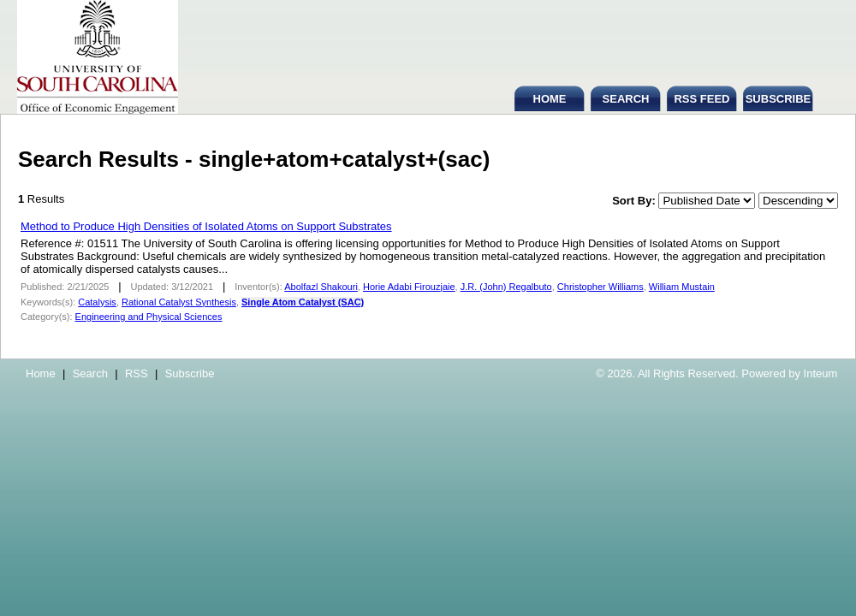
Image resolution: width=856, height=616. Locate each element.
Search (90, 373)
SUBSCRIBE (779, 99)
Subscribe (190, 373)
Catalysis (97, 302)
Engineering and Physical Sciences (149, 317)
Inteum (821, 373)
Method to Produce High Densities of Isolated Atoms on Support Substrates (206, 226)
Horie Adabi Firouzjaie (409, 287)
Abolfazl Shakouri (321, 287)
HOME (550, 99)
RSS (137, 373)
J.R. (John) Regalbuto (506, 287)
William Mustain (682, 287)
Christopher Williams (600, 287)
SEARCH (626, 99)
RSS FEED (701, 99)
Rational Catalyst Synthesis (179, 302)
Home (41, 373)
